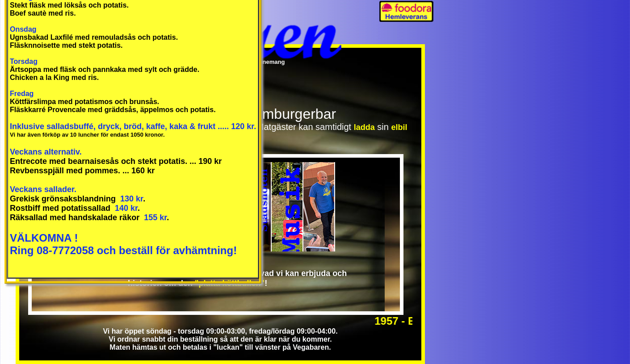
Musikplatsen (288, 207)
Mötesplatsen (319, 207)
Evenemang (268, 62)
